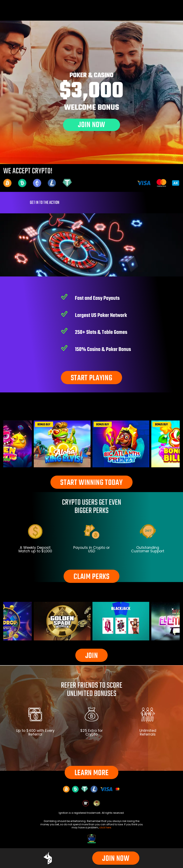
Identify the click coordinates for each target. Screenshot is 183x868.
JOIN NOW (116, 859)
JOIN (92, 656)
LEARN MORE (92, 773)
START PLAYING (92, 378)
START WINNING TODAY (91, 483)
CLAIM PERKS (91, 577)
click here (105, 827)
